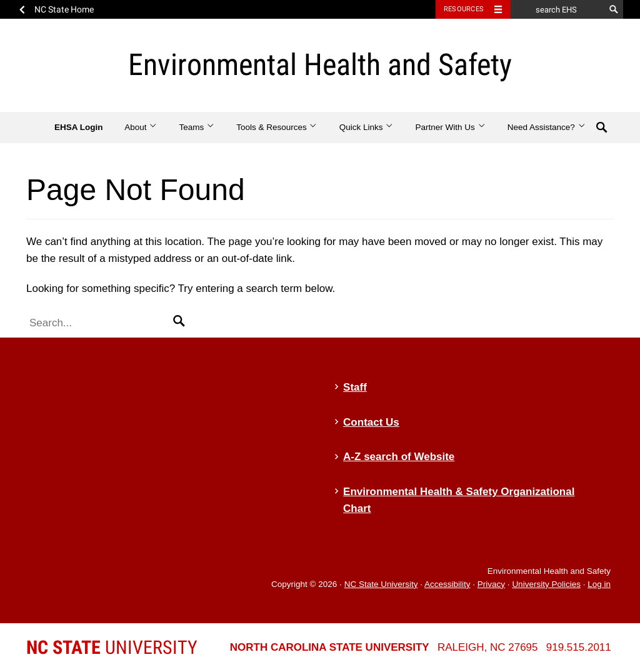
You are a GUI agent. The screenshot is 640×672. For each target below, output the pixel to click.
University (112, 647)
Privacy (491, 584)
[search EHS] (557, 9)
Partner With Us (450, 127)
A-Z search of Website (399, 457)
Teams (197, 127)
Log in (599, 584)
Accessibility (447, 584)
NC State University (381, 584)
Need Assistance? (547, 127)
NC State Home (64, 9)
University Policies (546, 584)
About (141, 127)
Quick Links (367, 127)
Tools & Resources (277, 127)
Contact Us (371, 422)
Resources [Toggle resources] (464, 9)
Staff (355, 387)
